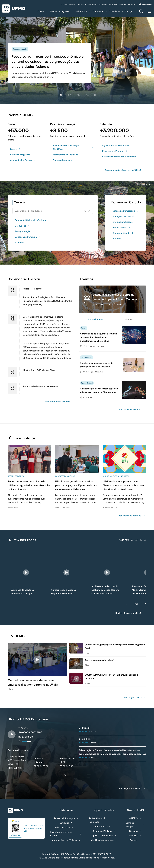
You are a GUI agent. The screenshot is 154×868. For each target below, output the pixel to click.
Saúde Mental (122, 227)
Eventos (133, 840)
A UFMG (133, 818)
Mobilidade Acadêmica (102, 840)
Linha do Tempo (130, 825)
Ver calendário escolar (60, 402)
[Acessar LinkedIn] (145, 540)
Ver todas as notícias (132, 516)
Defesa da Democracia (126, 211)
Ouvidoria (64, 823)
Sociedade (113, 4)
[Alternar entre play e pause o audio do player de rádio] (12, 734)
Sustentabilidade (123, 233)
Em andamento (96, 319)
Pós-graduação (25, 231)
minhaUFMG (81, 11)
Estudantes (92, 4)
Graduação (22, 226)
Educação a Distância (28, 237)
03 (78, 95)
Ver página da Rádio (132, 788)
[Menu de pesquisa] (141, 11)
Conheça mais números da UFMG (125, 170)
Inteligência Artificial (125, 216)
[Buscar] (85, 211)
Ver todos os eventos (132, 409)
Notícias (133, 836)
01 (61, 95)
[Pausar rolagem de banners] (95, 95)
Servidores (103, 4)
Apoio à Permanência (102, 836)
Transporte (98, 11)
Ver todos (131, 4)
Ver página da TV (134, 697)
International (146, 4)
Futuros (129, 319)
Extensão (22, 242)
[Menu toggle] (149, 11)
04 (87, 95)
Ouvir (83, 731)
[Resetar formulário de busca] (89, 211)
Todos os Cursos (102, 826)
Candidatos (81, 4)
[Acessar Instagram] (132, 540)
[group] (26, 572)
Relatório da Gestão (64, 827)
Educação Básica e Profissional (33, 220)
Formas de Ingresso (60, 11)
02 (69, 95)
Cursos (41, 11)
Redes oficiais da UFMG (130, 613)
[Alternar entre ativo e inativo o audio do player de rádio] (20, 741)
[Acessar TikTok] (136, 540)
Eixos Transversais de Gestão (61, 834)
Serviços (129, 11)
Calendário (114, 11)
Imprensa (122, 4)
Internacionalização (124, 222)
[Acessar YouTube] (141, 540)
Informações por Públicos (64, 840)
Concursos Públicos (102, 831)
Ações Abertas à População (97, 820)
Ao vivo (23, 728)
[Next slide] (143, 604)
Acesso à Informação (64, 818)
